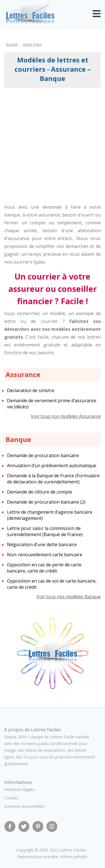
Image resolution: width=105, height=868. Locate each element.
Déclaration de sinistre (31, 390)
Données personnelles (25, 806)
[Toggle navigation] (97, 14)
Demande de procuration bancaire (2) (46, 502)
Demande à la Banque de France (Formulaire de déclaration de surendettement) (53, 479)
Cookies (11, 798)
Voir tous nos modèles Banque (69, 597)
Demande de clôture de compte (40, 492)
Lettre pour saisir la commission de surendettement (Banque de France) (45, 531)
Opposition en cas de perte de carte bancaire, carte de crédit (44, 568)
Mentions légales (20, 789)
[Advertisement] (53, 143)
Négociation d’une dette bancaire (42, 544)
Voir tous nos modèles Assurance (66, 416)
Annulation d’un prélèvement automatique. (52, 466)
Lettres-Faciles (73, 850)
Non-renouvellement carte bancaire (45, 555)
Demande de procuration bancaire (43, 455)
